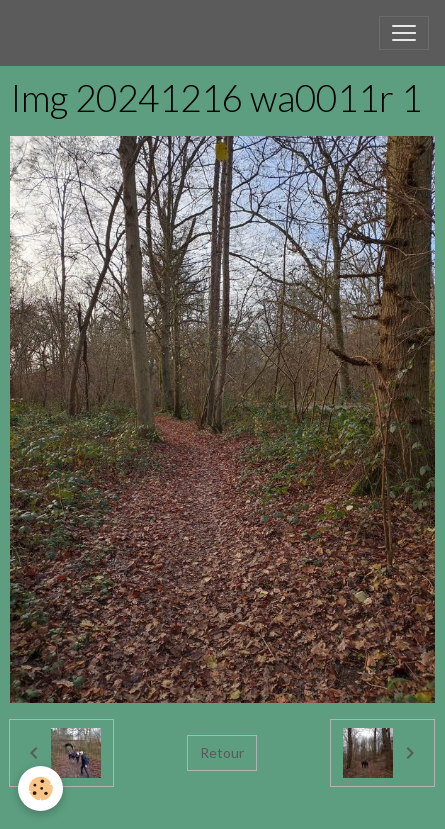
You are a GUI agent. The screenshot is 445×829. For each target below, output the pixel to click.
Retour (222, 752)
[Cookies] (40, 788)
